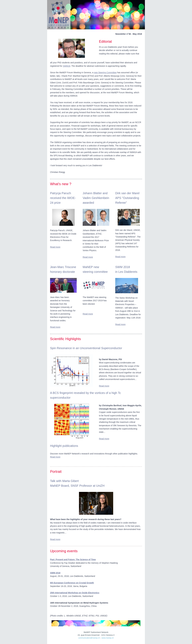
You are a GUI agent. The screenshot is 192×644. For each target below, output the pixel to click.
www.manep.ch (108, 638)
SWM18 (67, 66)
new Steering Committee (105, 72)
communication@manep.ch (89, 638)
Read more (55, 247)
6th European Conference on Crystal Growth (72, 583)
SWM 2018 (55, 573)
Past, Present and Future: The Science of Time (73, 559)
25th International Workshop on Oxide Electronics (75, 593)
